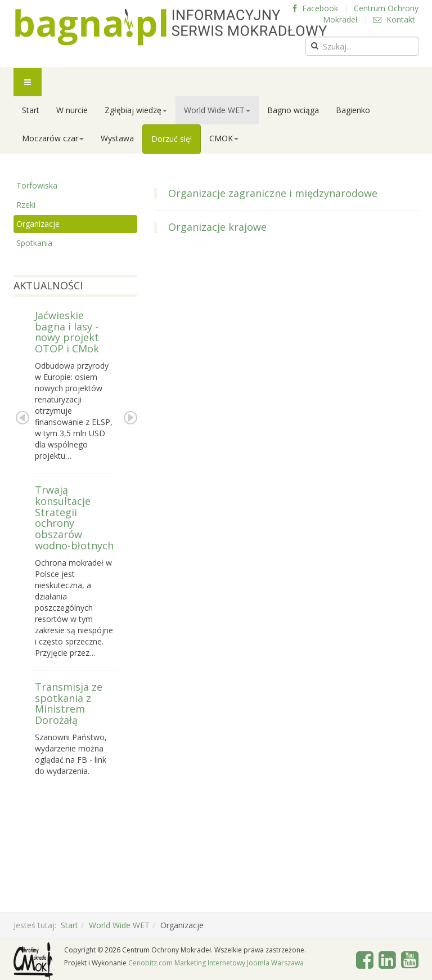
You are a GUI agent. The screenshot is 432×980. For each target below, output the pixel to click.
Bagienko (353, 110)
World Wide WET (217, 110)
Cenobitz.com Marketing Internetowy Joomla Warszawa (216, 963)
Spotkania (34, 243)
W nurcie (72, 110)
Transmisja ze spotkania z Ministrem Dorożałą (69, 703)
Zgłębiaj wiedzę (136, 110)
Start (31, 110)
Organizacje (38, 224)
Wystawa (117, 138)
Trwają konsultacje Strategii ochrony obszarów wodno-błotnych (74, 518)
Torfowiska (37, 185)
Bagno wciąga (293, 110)
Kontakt (394, 19)
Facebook (315, 8)
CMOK (224, 138)
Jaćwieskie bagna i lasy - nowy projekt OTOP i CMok (67, 332)
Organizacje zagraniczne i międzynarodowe (273, 193)
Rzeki (26, 205)
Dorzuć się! (172, 139)
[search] (362, 46)
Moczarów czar (53, 138)
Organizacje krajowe (217, 227)
